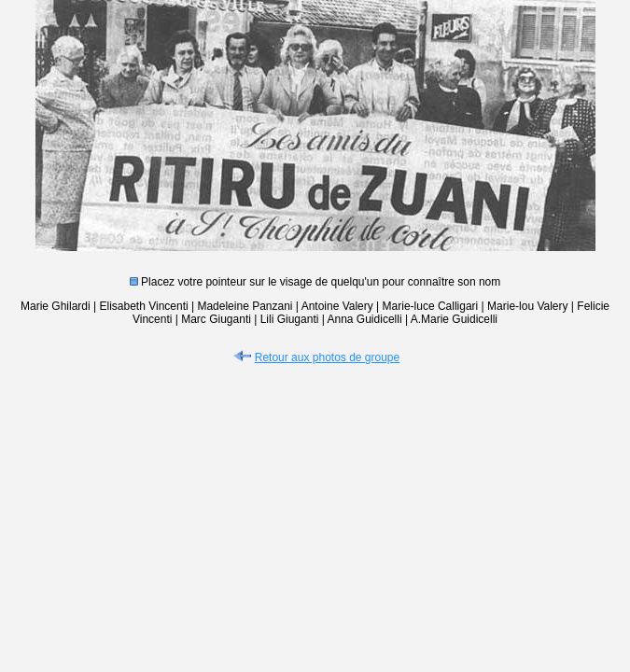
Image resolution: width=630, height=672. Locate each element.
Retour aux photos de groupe (315, 357)
